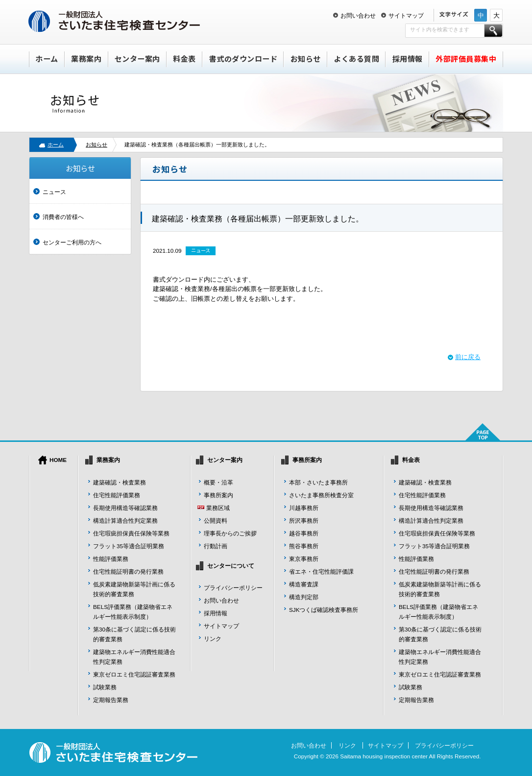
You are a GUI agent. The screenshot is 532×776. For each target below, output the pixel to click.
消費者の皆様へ (63, 217)
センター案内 (137, 59)
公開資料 (216, 521)
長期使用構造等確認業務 (125, 508)
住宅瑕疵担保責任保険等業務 (131, 533)
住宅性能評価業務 (117, 495)
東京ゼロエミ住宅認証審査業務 (134, 674)
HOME (58, 460)
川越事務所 (304, 508)
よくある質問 (356, 59)
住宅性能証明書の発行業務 (128, 571)
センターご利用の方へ (72, 242)
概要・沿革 (218, 482)
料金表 (184, 59)
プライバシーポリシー (233, 588)
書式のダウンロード (243, 59)
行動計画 (216, 546)
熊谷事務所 (304, 546)
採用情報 (408, 59)
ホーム (47, 59)
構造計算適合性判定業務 (125, 521)
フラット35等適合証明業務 (129, 546)
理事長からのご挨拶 (230, 533)
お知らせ (306, 59)
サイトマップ (406, 15)
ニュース (54, 192)
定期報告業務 (111, 700)
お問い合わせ (358, 15)
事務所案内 (218, 495)
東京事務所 (304, 559)
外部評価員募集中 (466, 59)
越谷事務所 (304, 533)
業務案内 (86, 59)
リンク (213, 639)
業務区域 (218, 508)
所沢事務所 (304, 521)
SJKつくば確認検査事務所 (324, 610)
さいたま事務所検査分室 (321, 495)
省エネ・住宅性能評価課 (321, 571)
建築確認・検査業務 (120, 482)
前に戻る (468, 357)
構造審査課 (304, 584)
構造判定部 (304, 597)
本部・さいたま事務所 (318, 482)
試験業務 (105, 687)
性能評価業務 (111, 559)
